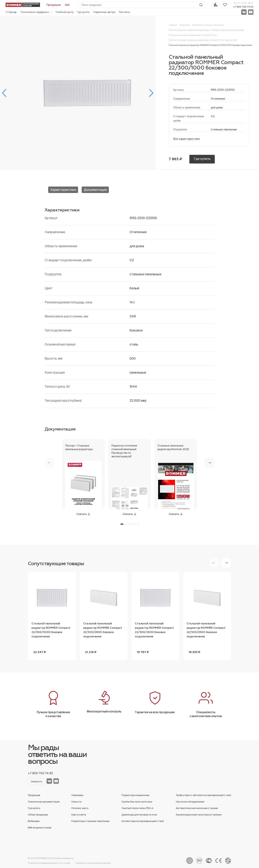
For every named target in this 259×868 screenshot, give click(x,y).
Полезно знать (80, 808)
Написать (37, 781)
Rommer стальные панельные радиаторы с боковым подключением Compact (206, 30)
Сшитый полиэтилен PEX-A (137, 808)
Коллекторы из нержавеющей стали (143, 821)
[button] (4, 93)
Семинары (77, 795)
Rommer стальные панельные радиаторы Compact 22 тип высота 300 (203, 40)
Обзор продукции (38, 815)
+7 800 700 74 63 (243, 7)
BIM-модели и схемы (40, 828)
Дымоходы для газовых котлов (139, 815)
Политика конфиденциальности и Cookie (49, 863)
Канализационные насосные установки (199, 815)
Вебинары (34, 821)
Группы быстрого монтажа (137, 802)
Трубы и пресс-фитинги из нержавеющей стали (204, 795)
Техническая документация (44, 802)
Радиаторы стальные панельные (208, 25)
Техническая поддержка (36, 12)
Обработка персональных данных (93, 863)
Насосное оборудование (190, 802)
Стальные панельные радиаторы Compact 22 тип (193, 35)
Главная (173, 25)
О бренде (11, 12)
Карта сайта (79, 815)
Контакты (125, 12)
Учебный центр (64, 12)
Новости (76, 802)
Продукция (185, 25)
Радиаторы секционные (135, 795)
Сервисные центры (104, 12)
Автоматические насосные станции (197, 808)
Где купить (83, 12)
